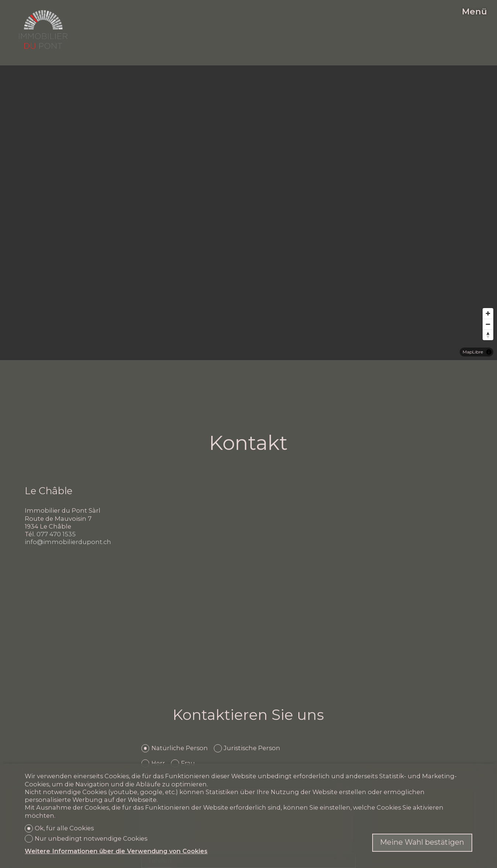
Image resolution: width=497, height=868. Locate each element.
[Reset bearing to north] (488, 335)
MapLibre (473, 352)
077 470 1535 (56, 534)
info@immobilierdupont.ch (68, 542)
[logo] (43, 30)
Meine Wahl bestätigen (422, 842)
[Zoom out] (488, 324)
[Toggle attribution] (489, 352)
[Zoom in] (488, 313)
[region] (248, 213)
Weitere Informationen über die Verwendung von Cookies (116, 851)
